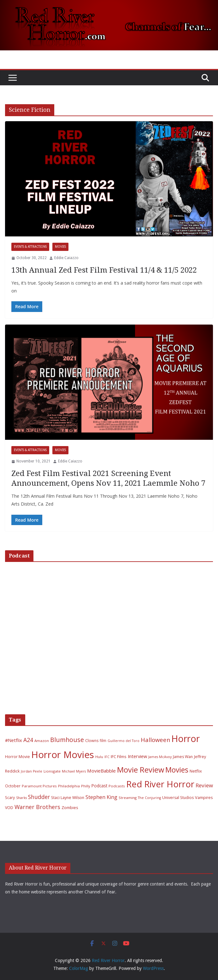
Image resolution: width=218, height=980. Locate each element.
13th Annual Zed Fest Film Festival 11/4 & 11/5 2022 (104, 270)
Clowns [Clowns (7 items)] (92, 741)
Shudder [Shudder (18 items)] (39, 797)
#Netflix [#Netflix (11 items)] (14, 740)
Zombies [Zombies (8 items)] (70, 807)
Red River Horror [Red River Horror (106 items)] (160, 784)
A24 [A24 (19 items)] (28, 740)
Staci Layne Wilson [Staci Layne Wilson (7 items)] (68, 798)
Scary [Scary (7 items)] (10, 798)
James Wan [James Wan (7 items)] (183, 757)
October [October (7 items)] (13, 786)
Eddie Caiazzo (66, 258)
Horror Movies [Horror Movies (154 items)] (63, 755)
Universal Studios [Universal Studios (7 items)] (178, 798)
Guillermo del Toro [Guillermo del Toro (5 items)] (124, 741)
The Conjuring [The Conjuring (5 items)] (149, 798)
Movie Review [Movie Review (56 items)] (141, 770)
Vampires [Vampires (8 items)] (204, 797)
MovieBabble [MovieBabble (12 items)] (101, 771)
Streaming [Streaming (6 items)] (128, 798)
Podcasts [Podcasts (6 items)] (117, 786)
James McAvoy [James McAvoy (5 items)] (160, 757)
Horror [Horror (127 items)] (186, 739)
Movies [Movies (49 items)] (177, 770)
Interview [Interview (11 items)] (137, 756)
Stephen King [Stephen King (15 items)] (101, 797)
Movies (60, 247)
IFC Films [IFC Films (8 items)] (119, 756)
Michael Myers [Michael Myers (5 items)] (74, 771)
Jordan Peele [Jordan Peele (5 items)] (32, 771)
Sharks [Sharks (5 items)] (21, 798)
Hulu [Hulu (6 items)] (99, 757)
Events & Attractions (30, 247)
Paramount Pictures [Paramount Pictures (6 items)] (39, 786)
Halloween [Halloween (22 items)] (155, 740)
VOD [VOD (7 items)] (9, 808)
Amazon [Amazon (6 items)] (42, 741)
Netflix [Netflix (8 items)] (196, 771)
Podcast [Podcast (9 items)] (99, 786)
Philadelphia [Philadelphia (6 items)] (69, 786)
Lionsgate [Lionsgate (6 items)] (52, 771)
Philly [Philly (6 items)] (86, 786)
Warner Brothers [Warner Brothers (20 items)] (37, 807)
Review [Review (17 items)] (204, 785)
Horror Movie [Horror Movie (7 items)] (18, 757)
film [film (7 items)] (103, 741)
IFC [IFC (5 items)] (107, 757)
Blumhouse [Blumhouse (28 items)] (67, 740)
